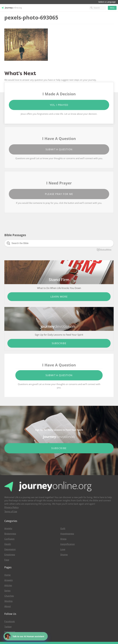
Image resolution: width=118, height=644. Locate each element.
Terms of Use (11, 512)
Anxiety (8, 528)
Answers (8, 580)
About (8, 606)
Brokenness (10, 534)
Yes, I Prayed (59, 105)
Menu (112, 8)
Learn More (59, 297)
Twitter (8, 627)
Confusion (9, 539)
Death (8, 544)
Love (63, 549)
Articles (8, 585)
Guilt (63, 528)
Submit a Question (59, 149)
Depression (10, 549)
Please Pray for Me (59, 194)
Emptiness (10, 555)
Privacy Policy (11, 507)
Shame (64, 555)
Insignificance (67, 544)
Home (7, 575)
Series (7, 591)
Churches (9, 596)
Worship (8, 601)
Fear (7, 560)
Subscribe (59, 343)
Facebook (10, 621)
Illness (63, 539)
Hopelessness (67, 534)
